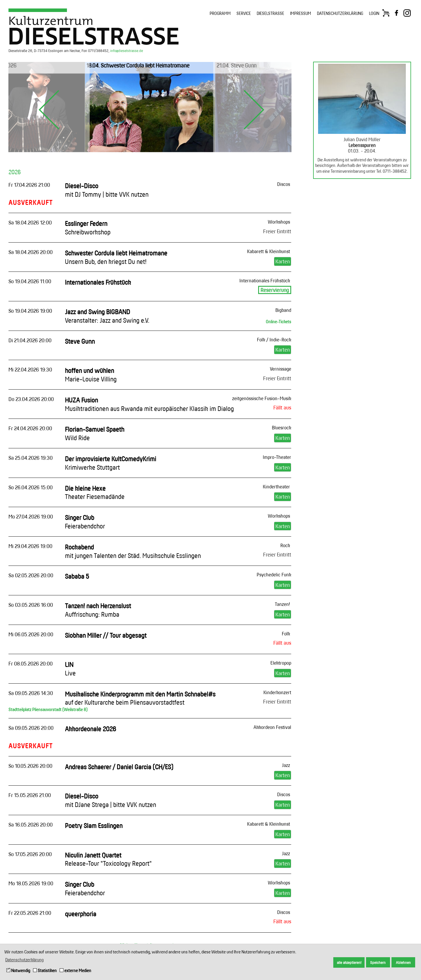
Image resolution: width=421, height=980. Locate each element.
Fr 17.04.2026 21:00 (29, 185)
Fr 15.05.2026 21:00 (30, 795)
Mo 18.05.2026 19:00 (31, 883)
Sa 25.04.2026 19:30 (31, 458)
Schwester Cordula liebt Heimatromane (116, 257)
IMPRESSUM (301, 13)
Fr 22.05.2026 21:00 (30, 913)
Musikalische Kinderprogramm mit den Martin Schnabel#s (140, 698)
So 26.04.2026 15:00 (31, 487)
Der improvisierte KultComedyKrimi (111, 463)
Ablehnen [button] (403, 962)
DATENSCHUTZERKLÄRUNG (340, 13)
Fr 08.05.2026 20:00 (31, 663)
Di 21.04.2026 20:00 (30, 340)
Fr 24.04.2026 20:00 (30, 428)
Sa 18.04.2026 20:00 (31, 252)
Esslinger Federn (88, 228)
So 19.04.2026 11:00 (30, 281)
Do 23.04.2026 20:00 (31, 399)
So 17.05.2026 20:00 (30, 854)
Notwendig (18, 971)
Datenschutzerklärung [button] (24, 960)
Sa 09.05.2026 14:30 (31, 693)
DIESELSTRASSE (270, 13)
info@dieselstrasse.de (127, 51)
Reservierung (275, 290)
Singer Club (85, 522)
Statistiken (45, 971)
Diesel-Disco (107, 190)
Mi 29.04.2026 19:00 (30, 546)
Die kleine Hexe (95, 492)
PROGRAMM (220, 13)
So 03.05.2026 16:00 (31, 605)
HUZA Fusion (149, 404)
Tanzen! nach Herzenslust (98, 610)
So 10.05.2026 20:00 (30, 766)
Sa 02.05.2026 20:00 (31, 575)
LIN (70, 669)
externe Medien (75, 971)
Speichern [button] (378, 962)
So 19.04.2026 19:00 (30, 311)
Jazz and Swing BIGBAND (107, 316)
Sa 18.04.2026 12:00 (30, 222)
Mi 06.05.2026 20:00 (31, 634)
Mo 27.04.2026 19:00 (31, 516)
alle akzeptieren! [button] (349, 962)
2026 (15, 172)
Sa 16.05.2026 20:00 (31, 825)
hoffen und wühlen (91, 375)
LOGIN (374, 13)
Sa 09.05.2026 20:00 (31, 728)
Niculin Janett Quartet (108, 859)
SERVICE (244, 13)
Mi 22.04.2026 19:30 (30, 369)
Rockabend (133, 551)
